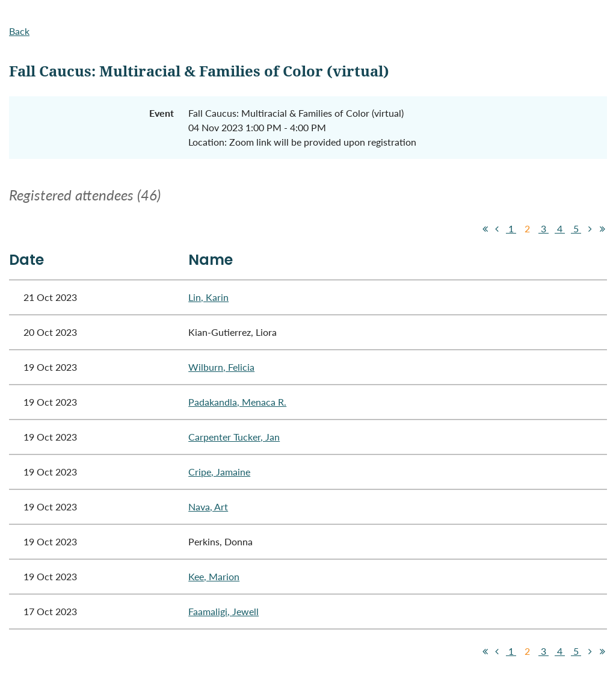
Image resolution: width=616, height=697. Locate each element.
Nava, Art (208, 506)
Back (19, 31)
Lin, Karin (208, 297)
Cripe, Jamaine (219, 472)
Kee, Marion (214, 576)
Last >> (602, 229)
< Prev (497, 229)
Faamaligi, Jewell (223, 611)
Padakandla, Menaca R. (237, 402)
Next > (590, 229)
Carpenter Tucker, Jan (234, 437)
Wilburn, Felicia (221, 367)
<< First (485, 229)
